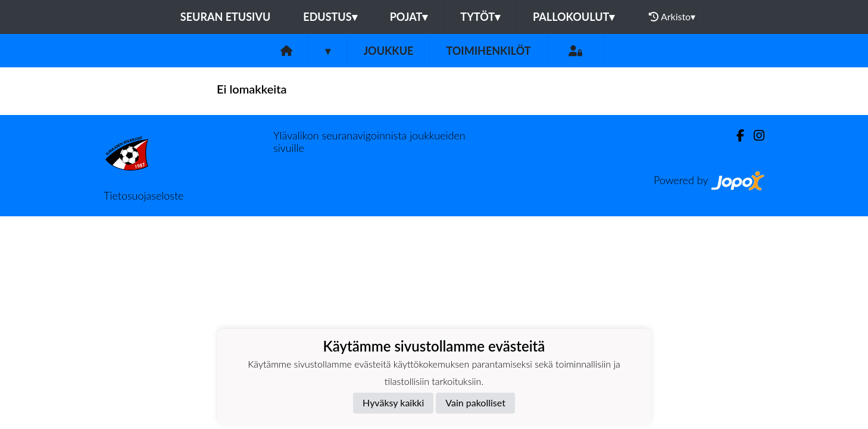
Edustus (330, 17)
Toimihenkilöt (488, 51)
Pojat (409, 17)
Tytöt (480, 17)
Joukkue (388, 51)
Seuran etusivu (226, 17)
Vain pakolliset (475, 402)
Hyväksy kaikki (393, 402)
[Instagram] (754, 136)
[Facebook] (736, 136)
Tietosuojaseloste (143, 195)
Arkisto (672, 17)
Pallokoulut (574, 17)
